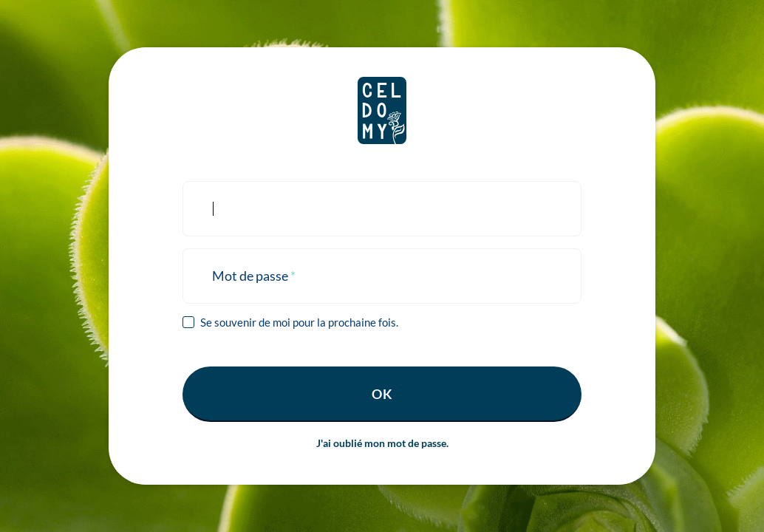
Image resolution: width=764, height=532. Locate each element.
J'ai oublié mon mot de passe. (382, 443)
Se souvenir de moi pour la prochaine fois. (299, 322)
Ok (382, 394)
